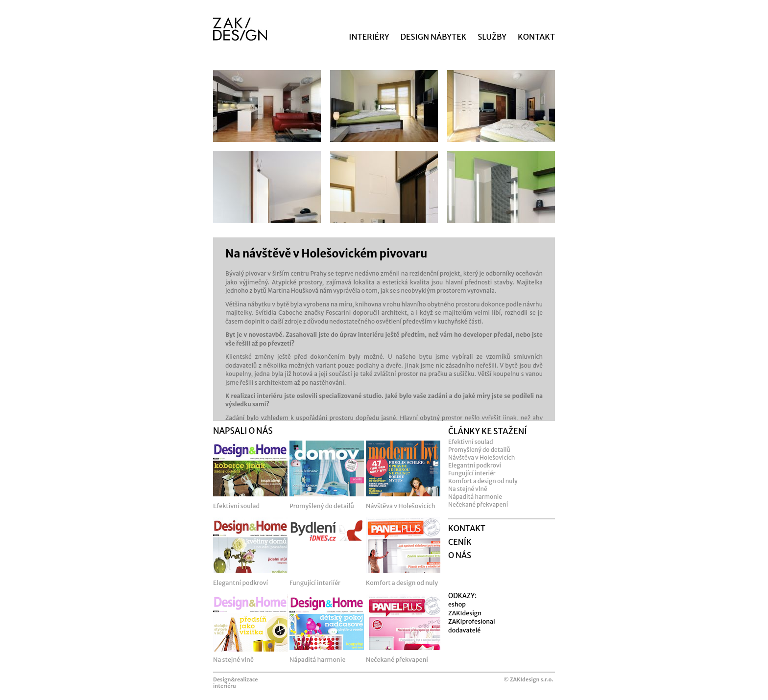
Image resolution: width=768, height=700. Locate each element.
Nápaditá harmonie (475, 497)
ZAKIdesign (465, 613)
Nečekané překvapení (478, 504)
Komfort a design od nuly (483, 481)
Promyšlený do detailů (479, 450)
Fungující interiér (472, 473)
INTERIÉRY (369, 37)
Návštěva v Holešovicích (481, 457)
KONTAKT (536, 37)
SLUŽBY (492, 37)
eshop (457, 604)
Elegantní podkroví (475, 465)
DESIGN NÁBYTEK (434, 37)
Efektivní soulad (471, 442)
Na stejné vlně (468, 489)
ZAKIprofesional (472, 621)
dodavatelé (464, 630)
